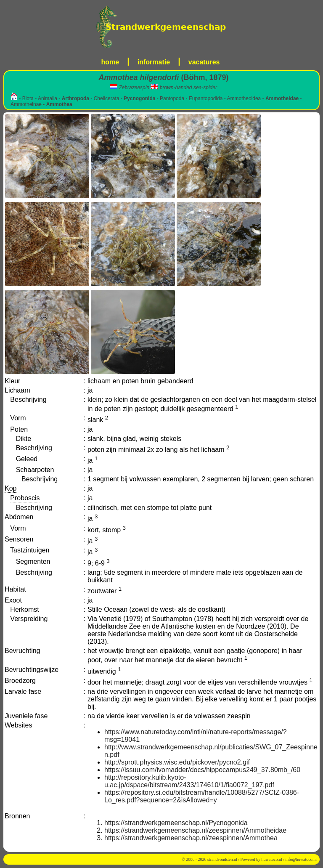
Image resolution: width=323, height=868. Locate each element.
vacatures (204, 62)
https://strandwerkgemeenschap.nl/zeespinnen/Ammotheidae (195, 830)
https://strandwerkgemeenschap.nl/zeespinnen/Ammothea (191, 838)
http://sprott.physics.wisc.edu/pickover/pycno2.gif (177, 762)
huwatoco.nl (272, 859)
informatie (154, 62)
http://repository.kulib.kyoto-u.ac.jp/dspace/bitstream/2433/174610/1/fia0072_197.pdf (189, 781)
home (110, 62)
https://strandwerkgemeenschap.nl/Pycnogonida (176, 823)
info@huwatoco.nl (301, 859)
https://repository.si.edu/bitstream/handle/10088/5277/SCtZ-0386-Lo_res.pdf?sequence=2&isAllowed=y (202, 796)
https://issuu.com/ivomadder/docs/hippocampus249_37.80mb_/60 (202, 770)
